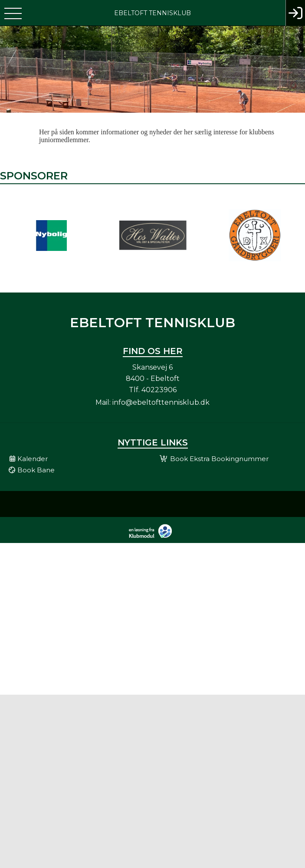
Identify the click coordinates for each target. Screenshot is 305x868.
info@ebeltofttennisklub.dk (161, 402)
